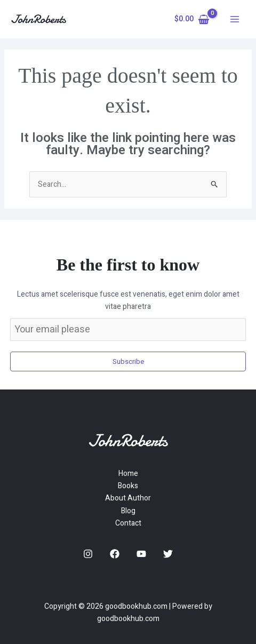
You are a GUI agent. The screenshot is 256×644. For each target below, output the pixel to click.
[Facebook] (115, 554)
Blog (128, 511)
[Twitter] (168, 554)
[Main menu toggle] (235, 19)
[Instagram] (88, 554)
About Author (128, 498)
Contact (128, 523)
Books (128, 486)
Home (128, 474)
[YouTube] (141, 554)
